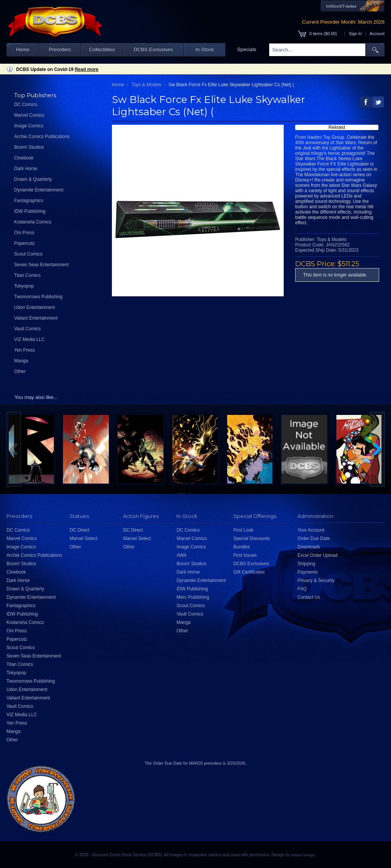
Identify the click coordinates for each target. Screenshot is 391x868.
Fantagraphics (29, 201)
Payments (308, 572)
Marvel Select (83, 538)
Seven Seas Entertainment (41, 265)
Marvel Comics (29, 115)
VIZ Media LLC (29, 339)
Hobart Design (303, 855)
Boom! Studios (29, 147)
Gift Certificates (249, 572)
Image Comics (29, 126)
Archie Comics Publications (42, 137)
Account (377, 34)
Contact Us (309, 597)
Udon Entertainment (35, 307)
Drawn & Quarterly (33, 179)
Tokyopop (24, 286)
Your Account (311, 530)
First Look (243, 530)
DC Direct (79, 530)
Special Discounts (251, 538)
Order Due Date (314, 538)
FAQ (302, 589)
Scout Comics (28, 254)
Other (20, 371)
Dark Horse (26, 169)
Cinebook (24, 158)
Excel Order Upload (317, 555)
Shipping (306, 564)
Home (23, 49)
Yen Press (24, 350)
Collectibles (102, 49)
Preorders (60, 49)
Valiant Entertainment (36, 318)
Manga (21, 361)
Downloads (309, 547)
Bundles (242, 547)
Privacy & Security (316, 580)
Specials (247, 49)
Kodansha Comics (33, 222)
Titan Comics (27, 275)
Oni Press (24, 233)
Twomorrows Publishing (38, 297)
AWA (181, 555)
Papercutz (24, 243)
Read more (87, 69)
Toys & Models (146, 85)
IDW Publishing (30, 211)
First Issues (245, 555)
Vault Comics (27, 329)
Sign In (355, 34)
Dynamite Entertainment (39, 190)
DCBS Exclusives (153, 49)
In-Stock (205, 49)
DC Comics (26, 104)
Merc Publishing (193, 597)
